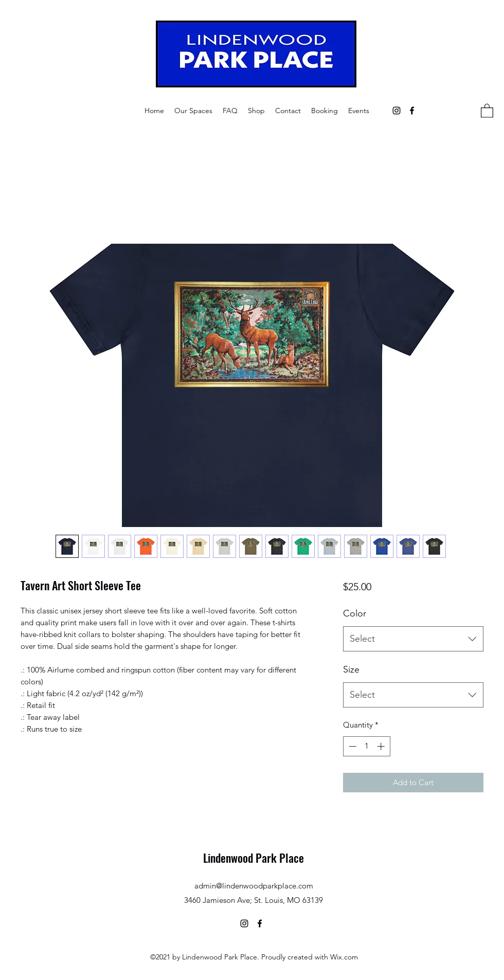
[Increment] (382, 746)
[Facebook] (412, 111)
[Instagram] (397, 111)
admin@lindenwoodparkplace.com (254, 886)
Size (351, 669)
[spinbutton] (366, 746)
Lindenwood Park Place (254, 858)
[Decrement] (352, 746)
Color (355, 613)
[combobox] (413, 639)
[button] (193, 111)
